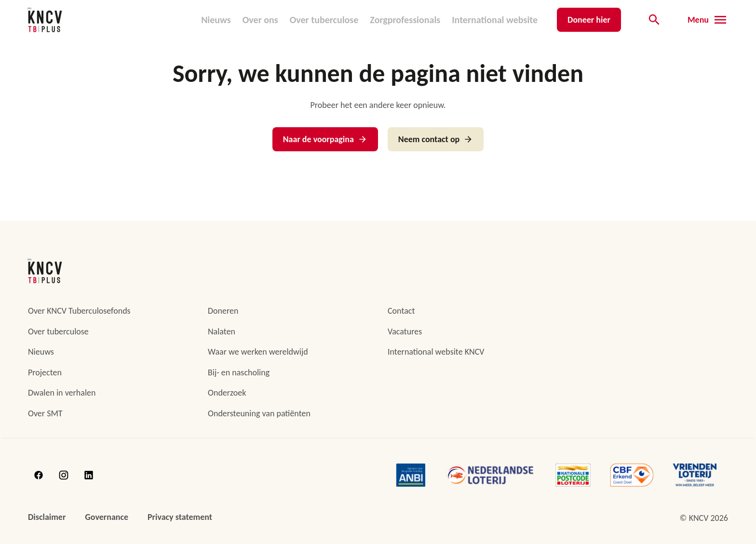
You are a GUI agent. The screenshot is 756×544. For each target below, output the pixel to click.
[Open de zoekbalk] (654, 20)
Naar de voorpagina (325, 139)
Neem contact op (436, 139)
